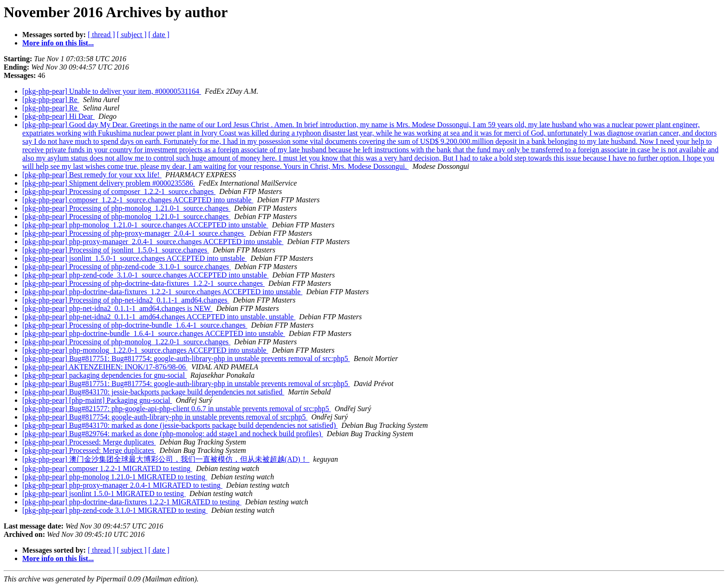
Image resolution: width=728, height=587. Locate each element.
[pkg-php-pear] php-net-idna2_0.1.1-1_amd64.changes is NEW (117, 308)
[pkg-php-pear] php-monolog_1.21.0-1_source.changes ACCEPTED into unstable (145, 225)
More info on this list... (58, 43)
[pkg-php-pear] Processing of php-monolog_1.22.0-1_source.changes (126, 342)
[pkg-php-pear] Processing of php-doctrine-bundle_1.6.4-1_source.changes (135, 325)
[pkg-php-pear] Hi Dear (58, 116)
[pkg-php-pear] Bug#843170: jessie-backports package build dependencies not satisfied (153, 392)
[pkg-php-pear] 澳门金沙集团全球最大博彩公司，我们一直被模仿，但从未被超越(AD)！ (166, 459)
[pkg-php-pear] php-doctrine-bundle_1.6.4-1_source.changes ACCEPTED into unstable (154, 333)
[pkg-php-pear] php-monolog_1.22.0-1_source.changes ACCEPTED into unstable (145, 350)
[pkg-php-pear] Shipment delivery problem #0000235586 (109, 183)
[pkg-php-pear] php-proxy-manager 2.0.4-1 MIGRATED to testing (122, 485)
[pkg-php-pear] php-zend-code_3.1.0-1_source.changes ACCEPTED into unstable (146, 275)
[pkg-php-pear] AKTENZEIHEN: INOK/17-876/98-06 (105, 367)
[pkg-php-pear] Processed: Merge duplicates (89, 442)
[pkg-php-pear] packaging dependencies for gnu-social (104, 375)
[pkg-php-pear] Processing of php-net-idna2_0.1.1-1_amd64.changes (126, 300)
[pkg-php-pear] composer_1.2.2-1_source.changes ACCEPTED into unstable (138, 200)
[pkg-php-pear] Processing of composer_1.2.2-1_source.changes (119, 191)
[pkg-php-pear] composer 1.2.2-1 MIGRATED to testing (107, 468)
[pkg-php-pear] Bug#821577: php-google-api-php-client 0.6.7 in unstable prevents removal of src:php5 (177, 409)
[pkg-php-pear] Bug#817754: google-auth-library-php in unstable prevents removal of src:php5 (165, 417)
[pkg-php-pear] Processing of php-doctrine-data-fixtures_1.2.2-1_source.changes (143, 283)
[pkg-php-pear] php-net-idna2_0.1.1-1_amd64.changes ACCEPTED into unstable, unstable (159, 317)
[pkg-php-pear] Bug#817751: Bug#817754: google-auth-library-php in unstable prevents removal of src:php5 (186, 358)
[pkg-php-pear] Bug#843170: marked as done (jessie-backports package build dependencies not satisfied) (180, 425)
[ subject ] (132, 35)
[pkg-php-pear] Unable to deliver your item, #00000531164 (112, 91)
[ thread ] (101, 35)
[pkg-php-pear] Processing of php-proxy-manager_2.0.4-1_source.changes (134, 233)
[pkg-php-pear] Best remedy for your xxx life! (92, 175)
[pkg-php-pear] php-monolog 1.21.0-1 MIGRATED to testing (115, 477)
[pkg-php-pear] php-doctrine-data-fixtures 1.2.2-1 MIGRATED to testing (132, 502)
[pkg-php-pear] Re (51, 100)
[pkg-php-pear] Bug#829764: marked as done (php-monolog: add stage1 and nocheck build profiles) (173, 434)
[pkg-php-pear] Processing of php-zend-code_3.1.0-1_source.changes (127, 267)
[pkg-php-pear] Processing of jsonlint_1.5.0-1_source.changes (116, 250)
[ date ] (159, 35)
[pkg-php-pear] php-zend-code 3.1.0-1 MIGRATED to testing (115, 510)
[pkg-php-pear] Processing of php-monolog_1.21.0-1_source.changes (126, 208)
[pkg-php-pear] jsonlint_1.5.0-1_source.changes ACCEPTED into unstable (134, 258)
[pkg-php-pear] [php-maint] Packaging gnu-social (97, 400)
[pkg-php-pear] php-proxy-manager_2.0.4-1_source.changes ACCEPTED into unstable (153, 242)
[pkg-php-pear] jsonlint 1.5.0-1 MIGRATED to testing (104, 493)
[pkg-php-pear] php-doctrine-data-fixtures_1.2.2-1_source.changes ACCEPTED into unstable (162, 292)
